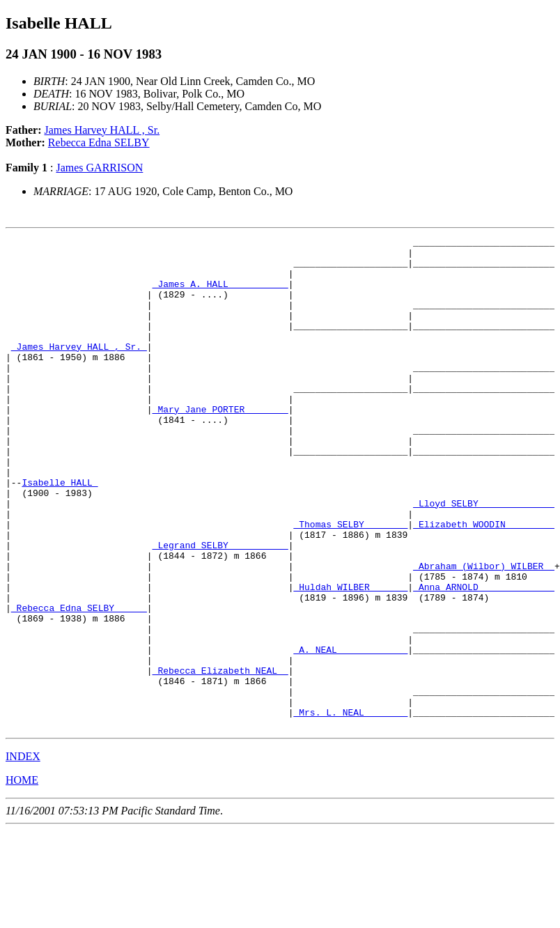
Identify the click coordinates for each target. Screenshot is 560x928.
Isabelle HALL (60, 532)
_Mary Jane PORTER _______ (220, 444)
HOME (22, 878)
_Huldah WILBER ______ (350, 658)
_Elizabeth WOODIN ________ (484, 582)
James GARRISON (99, 168)
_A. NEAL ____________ (350, 733)
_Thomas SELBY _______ (350, 582)
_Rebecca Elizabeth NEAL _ (220, 758)
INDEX (23, 854)
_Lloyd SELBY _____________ (484, 557)
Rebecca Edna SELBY (99, 142)
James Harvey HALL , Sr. (102, 130)
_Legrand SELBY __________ (220, 608)
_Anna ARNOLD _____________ (484, 658)
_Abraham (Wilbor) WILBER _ (484, 633)
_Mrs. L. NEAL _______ (350, 808)
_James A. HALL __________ (220, 294)
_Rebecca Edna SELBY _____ (79, 683)
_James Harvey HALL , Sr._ (79, 369)
